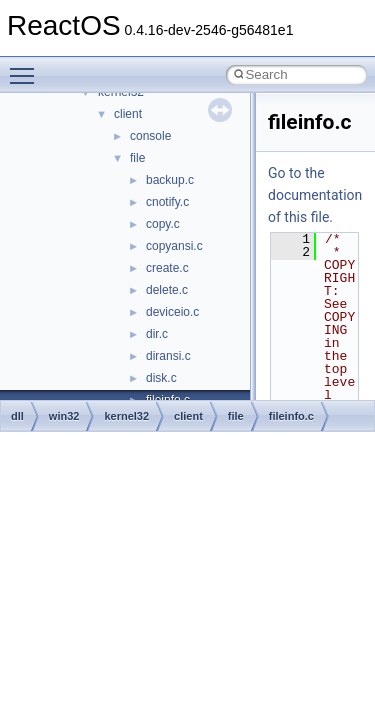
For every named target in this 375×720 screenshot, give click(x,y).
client (128, 114)
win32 (64, 416)
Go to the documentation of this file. (315, 195)
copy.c (163, 224)
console (150, 136)
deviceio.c (172, 312)
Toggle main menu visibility (27, 67)
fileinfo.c (291, 416)
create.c (167, 268)
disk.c (161, 378)
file (137, 158)
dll (17, 416)
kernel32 (126, 416)
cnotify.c (167, 202)
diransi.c (168, 356)
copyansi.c (174, 246)
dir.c (157, 334)
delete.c (167, 290)
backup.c (170, 180)
